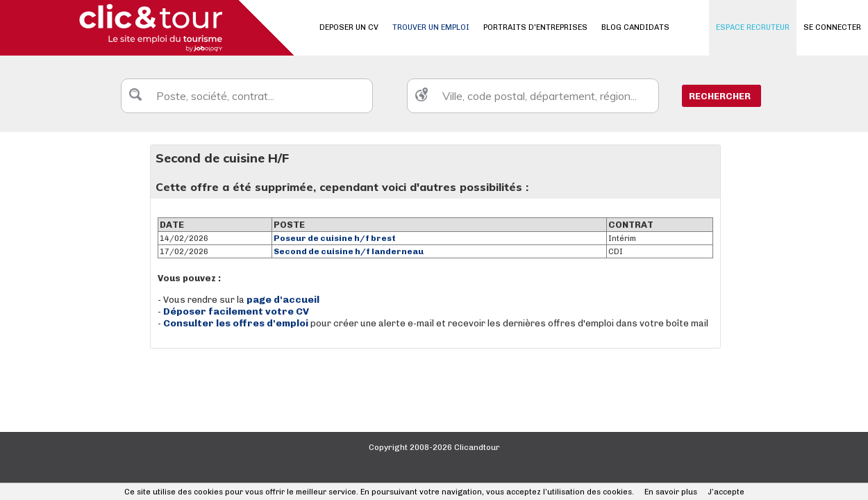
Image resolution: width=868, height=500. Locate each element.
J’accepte (726, 492)
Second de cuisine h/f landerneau (349, 251)
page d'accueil (283, 300)
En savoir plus (671, 492)
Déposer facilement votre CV (236, 311)
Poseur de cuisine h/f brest (335, 238)
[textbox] (247, 96)
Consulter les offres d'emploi (237, 323)
